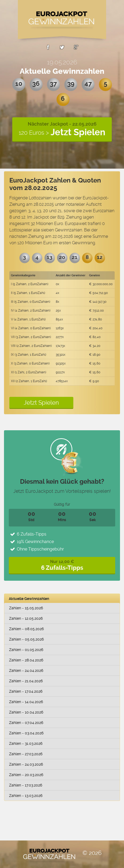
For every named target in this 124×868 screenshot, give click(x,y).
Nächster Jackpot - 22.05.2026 (62, 129)
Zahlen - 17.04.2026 (26, 691)
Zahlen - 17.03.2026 (26, 785)
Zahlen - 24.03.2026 (26, 764)
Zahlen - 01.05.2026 (26, 650)
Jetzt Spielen (41, 402)
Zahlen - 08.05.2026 (26, 629)
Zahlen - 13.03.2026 (26, 796)
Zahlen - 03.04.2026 (26, 733)
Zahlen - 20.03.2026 (26, 775)
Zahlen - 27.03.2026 (26, 754)
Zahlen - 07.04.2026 (26, 723)
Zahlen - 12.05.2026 (26, 618)
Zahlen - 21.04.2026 (26, 681)
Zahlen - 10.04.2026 (26, 712)
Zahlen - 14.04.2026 (26, 702)
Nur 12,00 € (62, 565)
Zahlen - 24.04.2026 (26, 671)
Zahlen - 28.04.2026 (26, 660)
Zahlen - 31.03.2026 (26, 743)
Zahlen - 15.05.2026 (26, 608)
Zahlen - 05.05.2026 (26, 639)
